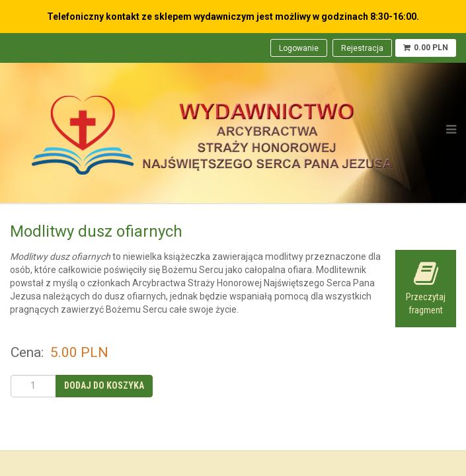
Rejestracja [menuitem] (362, 48)
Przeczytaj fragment (426, 288)
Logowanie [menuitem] (299, 48)
